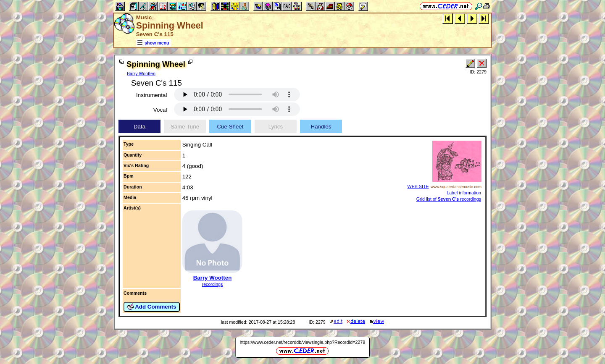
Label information (464, 193)
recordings (213, 284)
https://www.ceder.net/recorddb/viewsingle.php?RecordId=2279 (302, 342)
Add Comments (152, 307)
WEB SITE (418, 186)
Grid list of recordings (449, 199)
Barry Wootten (141, 73)
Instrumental (151, 95)
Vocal (160, 110)
